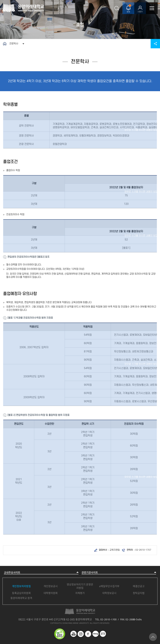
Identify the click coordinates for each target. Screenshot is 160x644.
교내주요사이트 (12, 572)
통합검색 (117, 8)
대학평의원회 (51, 593)
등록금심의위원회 (21, 593)
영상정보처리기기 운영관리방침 (80, 586)
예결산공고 (139, 586)
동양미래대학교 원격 (21, 598)
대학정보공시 (109, 593)
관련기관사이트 (90, 572)
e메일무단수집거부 (109, 586)
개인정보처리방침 (21, 586)
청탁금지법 (139, 593)
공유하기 (155, 44)
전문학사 (14, 44)
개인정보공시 (51, 586)
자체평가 (80, 593)
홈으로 (5, 44)
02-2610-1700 (108, 619)
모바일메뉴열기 (152, 8)
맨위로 (153, 637)
